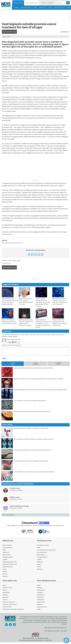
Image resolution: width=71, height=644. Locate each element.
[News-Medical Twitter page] (10, 625)
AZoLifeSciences (42, 607)
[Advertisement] (35, 274)
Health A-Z (6, 552)
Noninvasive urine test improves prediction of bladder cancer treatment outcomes (26, 323)
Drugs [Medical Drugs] (4, 569)
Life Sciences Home (32, 3)
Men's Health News (14, 260)
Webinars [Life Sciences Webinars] (40, 562)
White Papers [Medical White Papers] (7, 555)
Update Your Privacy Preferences (56, 628)
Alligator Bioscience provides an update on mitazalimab (31, 428)
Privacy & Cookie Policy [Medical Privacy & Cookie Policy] (10, 604)
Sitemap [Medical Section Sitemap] (5, 595)
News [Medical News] (4, 550)
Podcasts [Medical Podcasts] (5, 576)
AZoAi (39, 609)
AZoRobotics (41, 595)
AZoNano (40, 588)
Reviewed (66, 32)
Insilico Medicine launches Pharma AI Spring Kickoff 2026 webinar (34, 472)
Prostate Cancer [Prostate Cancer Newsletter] (15, 488)
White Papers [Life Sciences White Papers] (41, 555)
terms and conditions (32, 618)
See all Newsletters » (9, 515)
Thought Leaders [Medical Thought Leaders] (8, 557)
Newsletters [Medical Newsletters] (6, 592)
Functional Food (7, 548)
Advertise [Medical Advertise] (6, 597)
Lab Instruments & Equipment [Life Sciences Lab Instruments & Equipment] (46, 550)
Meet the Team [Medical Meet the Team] (7, 588)
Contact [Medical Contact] (5, 600)
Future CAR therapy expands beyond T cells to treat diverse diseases (9, 322)
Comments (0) (6, 263)
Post (4, 358)
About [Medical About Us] (4, 585)
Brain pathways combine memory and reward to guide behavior (34, 439)
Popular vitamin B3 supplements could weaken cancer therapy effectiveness (60, 323)
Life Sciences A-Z (42, 552)
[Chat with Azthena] (66, 640)
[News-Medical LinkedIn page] (14, 625)
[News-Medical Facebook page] (6, 625)
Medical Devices (8, 567)
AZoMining (40, 600)
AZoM (39, 585)
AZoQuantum (41, 602)
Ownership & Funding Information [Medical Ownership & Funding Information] (13, 609)
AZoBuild (40, 604)
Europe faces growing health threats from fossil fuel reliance (32, 450)
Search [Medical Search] (5, 590)
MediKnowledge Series (10, 562)
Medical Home (18, 3)
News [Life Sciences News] (39, 548)
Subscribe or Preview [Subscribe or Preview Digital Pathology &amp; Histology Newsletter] (16, 508)
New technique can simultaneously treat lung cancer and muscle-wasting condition (10, 301)
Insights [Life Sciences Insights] (39, 560)
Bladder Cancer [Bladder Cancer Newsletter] (15, 497)
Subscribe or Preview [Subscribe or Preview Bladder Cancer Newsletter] (16, 499)
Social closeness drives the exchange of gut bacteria (30, 401)
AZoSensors (40, 597)
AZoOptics (40, 592)
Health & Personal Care (10, 564)
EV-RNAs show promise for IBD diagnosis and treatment (31, 461)
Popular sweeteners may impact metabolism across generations (34, 368)
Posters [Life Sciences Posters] (39, 567)
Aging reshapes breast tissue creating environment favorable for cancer (26, 301)
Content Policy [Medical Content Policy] (7, 607)
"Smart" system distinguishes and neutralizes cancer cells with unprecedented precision (43, 302)
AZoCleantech (41, 590)
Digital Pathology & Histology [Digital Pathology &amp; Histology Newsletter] (19, 506)
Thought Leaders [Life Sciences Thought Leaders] (42, 557)
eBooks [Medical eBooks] (5, 571)
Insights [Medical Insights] (5, 560)
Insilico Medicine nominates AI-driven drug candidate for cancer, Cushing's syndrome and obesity (43, 323)
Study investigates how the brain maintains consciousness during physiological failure (40, 390)
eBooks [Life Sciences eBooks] (39, 564)
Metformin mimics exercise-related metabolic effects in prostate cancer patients (39, 379)
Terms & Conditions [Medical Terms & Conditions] (9, 602)
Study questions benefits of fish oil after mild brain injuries (32, 411)
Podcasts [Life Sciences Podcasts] (40, 569)
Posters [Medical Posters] (5, 574)
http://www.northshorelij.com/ (12, 243)
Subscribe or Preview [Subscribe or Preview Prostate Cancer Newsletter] (16, 490)
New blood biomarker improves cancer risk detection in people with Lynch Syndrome (60, 301)
